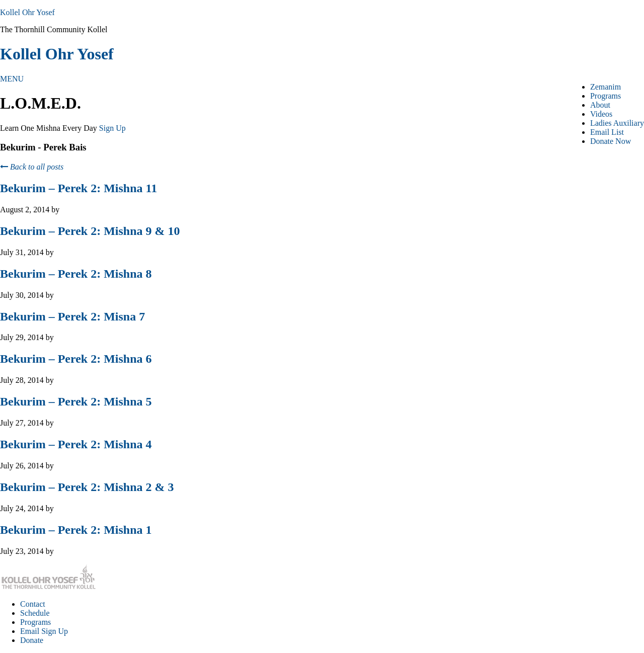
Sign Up (112, 128)
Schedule (35, 613)
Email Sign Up (44, 631)
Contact (33, 604)
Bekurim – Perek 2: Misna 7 (72, 316)
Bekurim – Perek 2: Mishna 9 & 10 (90, 231)
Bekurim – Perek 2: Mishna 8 (76, 274)
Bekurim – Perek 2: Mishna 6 (76, 359)
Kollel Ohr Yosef (27, 12)
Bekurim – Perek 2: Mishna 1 (76, 530)
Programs (35, 622)
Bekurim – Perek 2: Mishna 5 (76, 401)
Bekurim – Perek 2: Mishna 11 (78, 188)
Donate (32, 640)
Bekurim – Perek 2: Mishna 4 (76, 444)
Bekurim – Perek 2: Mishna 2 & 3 (87, 487)
